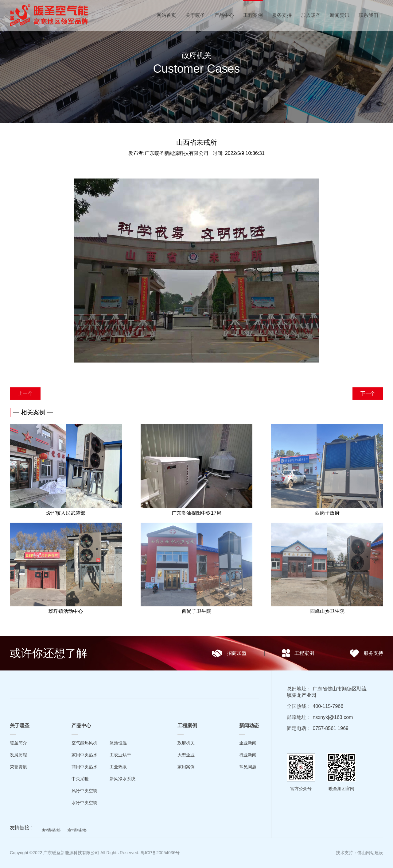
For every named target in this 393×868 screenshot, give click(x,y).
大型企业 (186, 755)
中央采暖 (80, 779)
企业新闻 (248, 743)
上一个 (25, 393)
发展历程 (18, 755)
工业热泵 (118, 767)
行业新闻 (248, 755)
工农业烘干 (120, 755)
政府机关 (186, 743)
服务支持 (282, 15)
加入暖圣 (311, 15)
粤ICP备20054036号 (160, 853)
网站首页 (166, 15)
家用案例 (186, 767)
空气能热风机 (84, 743)
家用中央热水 (84, 755)
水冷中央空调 (84, 803)
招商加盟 (229, 653)
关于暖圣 (195, 15)
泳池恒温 (118, 743)
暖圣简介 (18, 743)
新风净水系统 (123, 779)
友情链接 (51, 831)
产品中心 (224, 15)
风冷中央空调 (84, 791)
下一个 (368, 393)
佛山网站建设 (370, 853)
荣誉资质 (18, 767)
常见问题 (248, 767)
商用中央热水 (84, 767)
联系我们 (368, 15)
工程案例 (253, 15)
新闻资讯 (340, 15)
